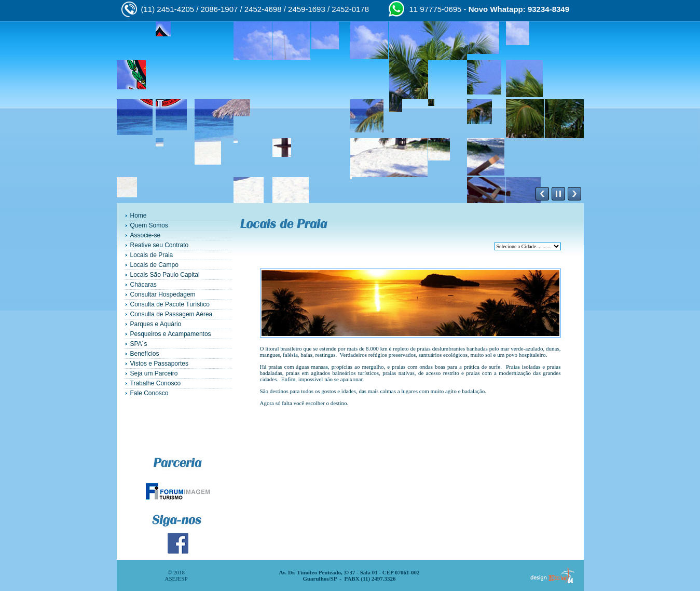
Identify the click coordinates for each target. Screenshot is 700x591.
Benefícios (145, 354)
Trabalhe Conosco (156, 383)
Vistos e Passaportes (160, 364)
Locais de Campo (154, 265)
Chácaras (143, 285)
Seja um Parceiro (154, 373)
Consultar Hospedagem (163, 294)
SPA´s (139, 344)
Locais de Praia (152, 255)
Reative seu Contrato (160, 245)
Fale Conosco (149, 393)
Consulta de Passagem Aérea (171, 314)
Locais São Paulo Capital (165, 275)
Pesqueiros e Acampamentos (171, 334)
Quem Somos (149, 225)
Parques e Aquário (156, 324)
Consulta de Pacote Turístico (170, 304)
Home (139, 216)
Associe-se (146, 235)
